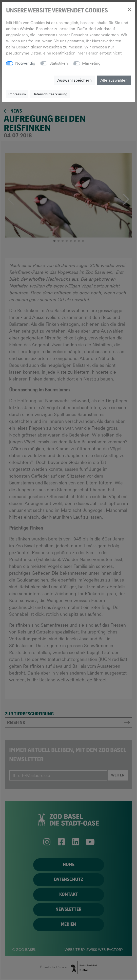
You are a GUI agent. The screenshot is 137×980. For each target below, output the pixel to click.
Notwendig (25, 63)
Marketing (91, 63)
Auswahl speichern (74, 80)
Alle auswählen (114, 80)
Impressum (17, 94)
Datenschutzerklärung (50, 94)
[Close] (129, 9)
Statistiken (59, 63)
